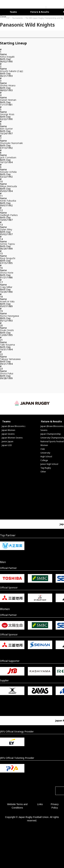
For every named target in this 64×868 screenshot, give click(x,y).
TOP (8, 18)
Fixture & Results (40, 12)
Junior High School (49, 464)
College (44, 460)
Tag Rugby (46, 468)
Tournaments (17, 18)
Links (40, 804)
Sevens (44, 430)
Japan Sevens (8, 434)
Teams (13, 12)
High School (46, 457)
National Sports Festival (52, 441)
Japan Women (8, 430)
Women (44, 445)
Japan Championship (51, 434)
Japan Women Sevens (12, 438)
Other (43, 472)
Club (43, 449)
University (45, 453)
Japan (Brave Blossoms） (14, 426)
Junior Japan (8, 441)
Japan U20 (7, 445)
